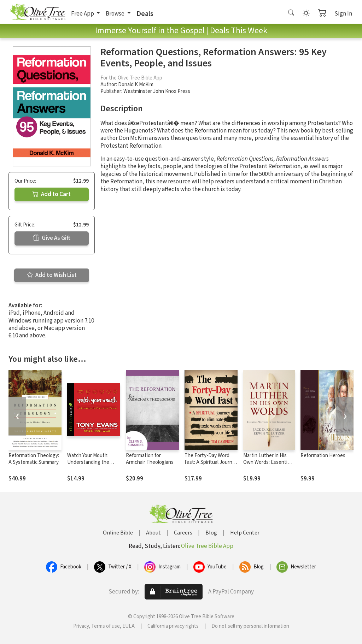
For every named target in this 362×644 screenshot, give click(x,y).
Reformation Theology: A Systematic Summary (34, 459)
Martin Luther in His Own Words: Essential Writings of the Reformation (267, 466)
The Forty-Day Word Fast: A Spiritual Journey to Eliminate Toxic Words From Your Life (211, 466)
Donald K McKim (136, 85)
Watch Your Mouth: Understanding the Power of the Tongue (91, 462)
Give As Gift (52, 238)
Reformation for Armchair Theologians (150, 459)
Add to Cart (52, 194)
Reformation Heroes (323, 456)
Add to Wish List (52, 275)
